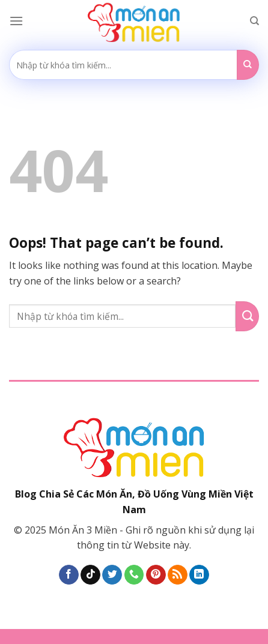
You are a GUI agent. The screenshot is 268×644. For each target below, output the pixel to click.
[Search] (254, 21)
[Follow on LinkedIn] (199, 575)
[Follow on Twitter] (112, 575)
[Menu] (16, 21)
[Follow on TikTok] (90, 575)
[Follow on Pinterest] (156, 575)
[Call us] (134, 575)
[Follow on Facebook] (69, 575)
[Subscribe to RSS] (178, 575)
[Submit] (248, 65)
